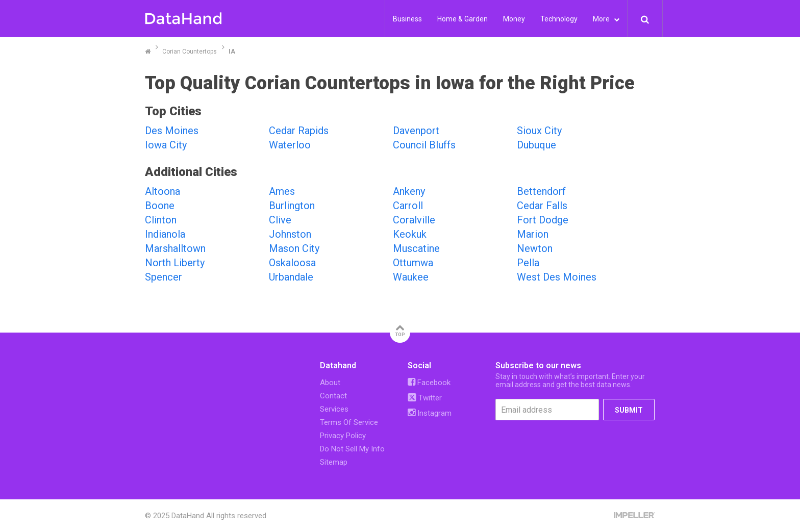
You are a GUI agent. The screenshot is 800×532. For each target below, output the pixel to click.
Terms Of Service (349, 422)
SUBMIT (629, 410)
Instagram (430, 413)
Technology (559, 19)
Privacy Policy (343, 436)
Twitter (425, 398)
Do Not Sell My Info (352, 449)
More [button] (606, 19)
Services (334, 409)
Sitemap (334, 462)
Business (407, 19)
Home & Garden (462, 19)
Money (514, 19)
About (330, 383)
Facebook (429, 383)
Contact (333, 396)
